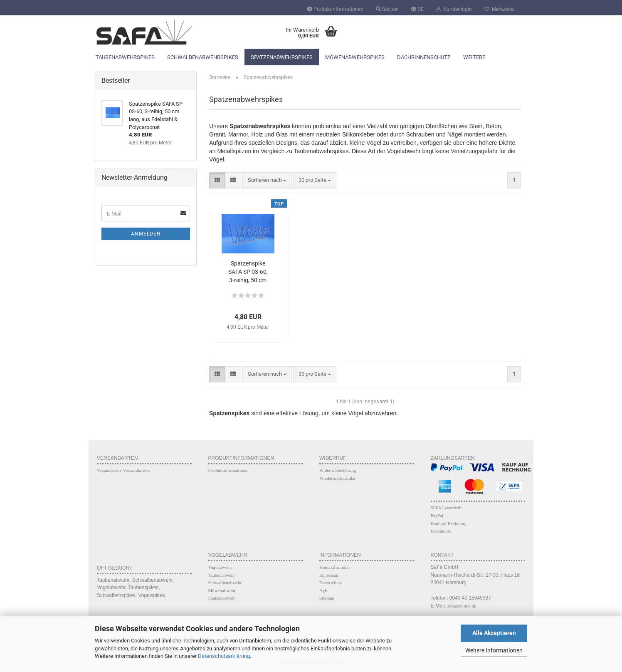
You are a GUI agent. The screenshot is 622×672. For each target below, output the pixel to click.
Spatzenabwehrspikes (282, 57)
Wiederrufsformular (338, 478)
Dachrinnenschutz (424, 57)
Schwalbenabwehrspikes (203, 57)
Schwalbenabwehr (225, 583)
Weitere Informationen (494, 650)
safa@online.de (462, 606)
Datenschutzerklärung (224, 656)
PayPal (437, 516)
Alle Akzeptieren (494, 633)
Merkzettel (500, 9)
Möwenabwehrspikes (355, 57)
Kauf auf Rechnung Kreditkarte (449, 527)
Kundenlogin (454, 9)
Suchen (387, 9)
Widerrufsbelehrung (338, 470)
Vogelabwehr (220, 567)
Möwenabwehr (222, 590)
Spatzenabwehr (222, 598)
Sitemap (327, 598)
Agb (323, 590)
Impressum (330, 575)
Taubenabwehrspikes (125, 57)
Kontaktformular (335, 567)
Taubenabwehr (222, 575)
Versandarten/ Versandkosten (123, 470)
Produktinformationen (335, 9)
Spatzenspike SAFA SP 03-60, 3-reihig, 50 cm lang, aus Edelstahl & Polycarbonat (248, 272)
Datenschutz (331, 583)
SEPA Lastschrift (446, 508)
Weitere (474, 57)
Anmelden (146, 234)
